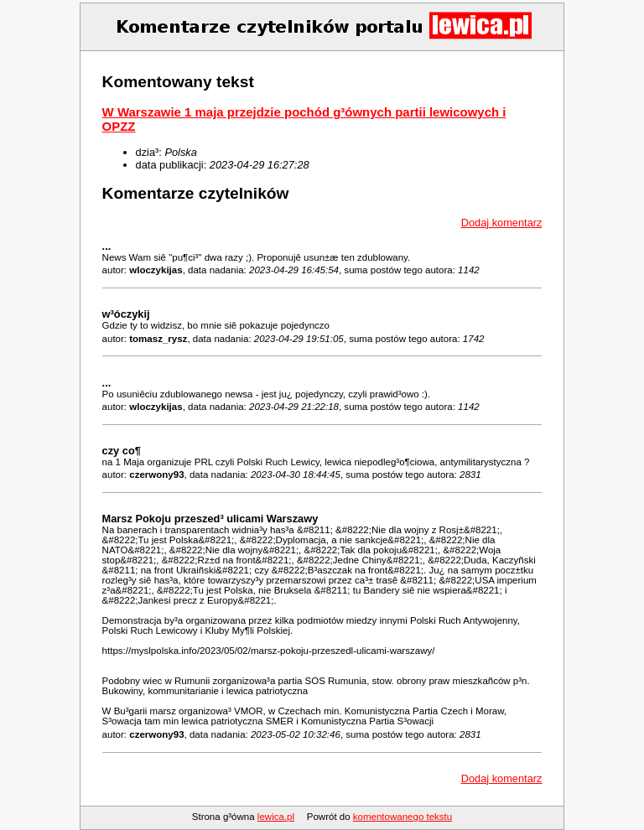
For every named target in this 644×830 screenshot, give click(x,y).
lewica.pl (276, 817)
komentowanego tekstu (402, 817)
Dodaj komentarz (502, 223)
